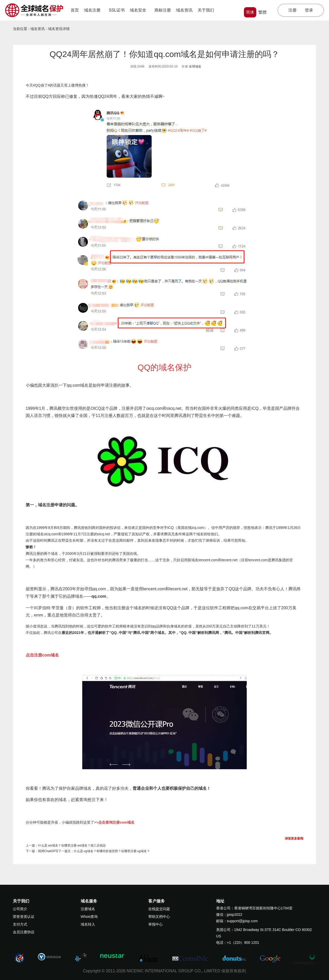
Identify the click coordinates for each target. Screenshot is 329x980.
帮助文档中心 (159, 917)
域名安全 (140, 10)
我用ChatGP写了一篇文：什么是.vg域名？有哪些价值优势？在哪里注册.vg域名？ (94, 851)
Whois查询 (89, 917)
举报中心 (156, 924)
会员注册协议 (24, 932)
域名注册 (94, 10)
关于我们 (207, 10)
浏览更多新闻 (294, 839)
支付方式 (20, 924)
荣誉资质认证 (24, 917)
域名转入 (88, 924)
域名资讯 (184, 10)
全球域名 (195, 66)
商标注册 (163, 10)
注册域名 (88, 909)
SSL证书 (117, 10)
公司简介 (20, 909)
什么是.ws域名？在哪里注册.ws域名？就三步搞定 (72, 845)
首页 (75, 10)
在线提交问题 (159, 909)
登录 (309, 10)
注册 (293, 10)
